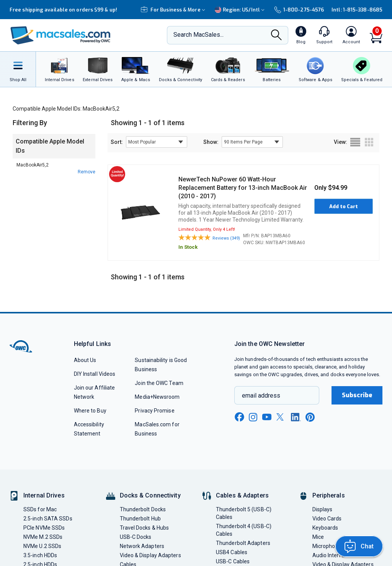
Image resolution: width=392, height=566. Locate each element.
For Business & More (174, 10)
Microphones (328, 546)
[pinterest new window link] (310, 417)
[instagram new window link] (253, 417)
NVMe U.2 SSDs (42, 546)
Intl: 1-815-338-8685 (357, 10)
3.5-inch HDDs (40, 555)
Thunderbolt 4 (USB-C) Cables (244, 530)
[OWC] (60, 35)
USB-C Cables (233, 561)
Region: (241, 10)
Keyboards (325, 528)
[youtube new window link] (267, 417)
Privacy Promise (154, 411)
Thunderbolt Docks (143, 509)
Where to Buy (90, 411)
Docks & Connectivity (150, 495)
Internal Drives (44, 495)
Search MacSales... (198, 35)
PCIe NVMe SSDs (44, 528)
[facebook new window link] (239, 417)
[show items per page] (252, 142)
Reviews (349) (226, 238)
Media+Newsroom (157, 397)
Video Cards (327, 519)
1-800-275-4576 (299, 10)
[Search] (276, 36)
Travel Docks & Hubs (145, 528)
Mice (318, 537)
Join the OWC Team (159, 383)
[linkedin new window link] (296, 417)
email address (261, 396)
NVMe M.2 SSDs (43, 537)
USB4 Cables (232, 552)
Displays (323, 509)
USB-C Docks (136, 537)
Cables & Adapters (242, 495)
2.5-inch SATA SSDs (48, 519)
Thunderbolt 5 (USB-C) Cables (244, 513)
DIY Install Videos (95, 374)
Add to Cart (344, 206)
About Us (85, 360)
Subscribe (357, 395)
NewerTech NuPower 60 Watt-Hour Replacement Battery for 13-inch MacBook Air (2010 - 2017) (243, 188)
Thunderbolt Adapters (243, 543)
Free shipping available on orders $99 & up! (63, 10)
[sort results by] (157, 142)
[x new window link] (281, 417)
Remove (87, 172)
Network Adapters (142, 546)
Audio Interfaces (333, 555)
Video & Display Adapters (150, 555)
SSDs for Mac (40, 509)
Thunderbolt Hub (140, 519)
